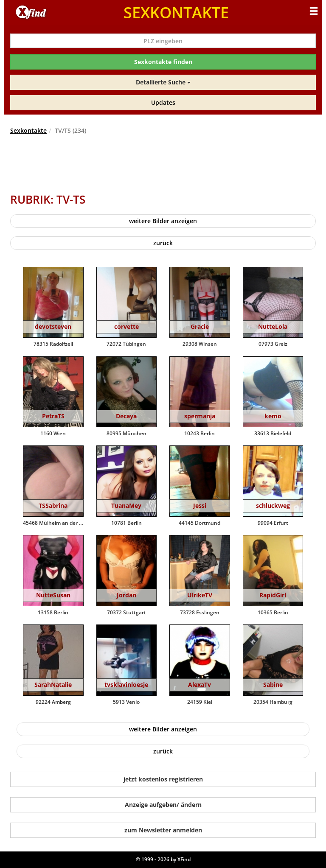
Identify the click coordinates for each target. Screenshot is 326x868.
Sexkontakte (28, 130)
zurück (163, 243)
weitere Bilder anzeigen (163, 221)
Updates (163, 102)
